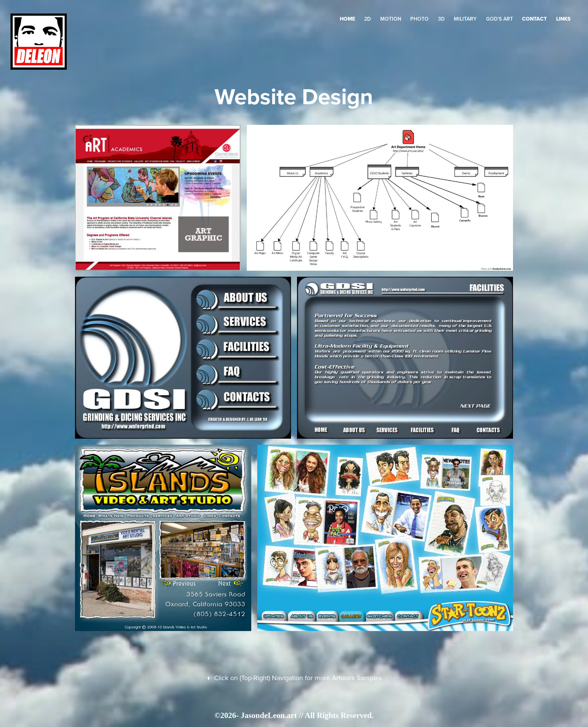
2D (367, 19)
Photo (419, 19)
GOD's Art (499, 19)
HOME (347, 19)
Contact (534, 19)
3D (441, 19)
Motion (391, 19)
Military (465, 19)
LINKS (563, 19)
